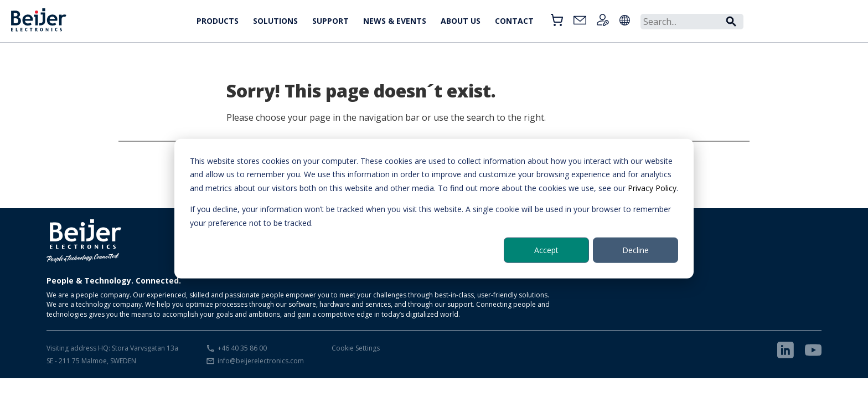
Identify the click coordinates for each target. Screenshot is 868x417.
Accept (546, 250)
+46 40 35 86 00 (242, 348)
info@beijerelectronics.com (261, 361)
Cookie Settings (356, 348)
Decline (635, 250)
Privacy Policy (652, 187)
